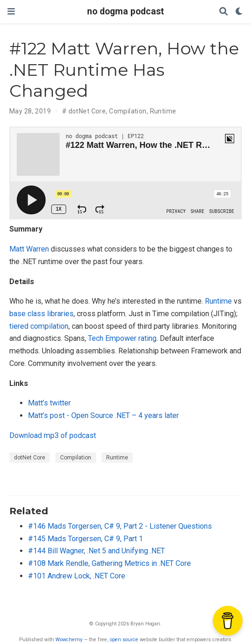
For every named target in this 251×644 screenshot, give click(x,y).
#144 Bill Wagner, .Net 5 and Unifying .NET (96, 551)
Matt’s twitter (49, 403)
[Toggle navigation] (11, 11)
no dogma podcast (125, 11)
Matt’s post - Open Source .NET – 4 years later (103, 415)
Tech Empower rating (122, 338)
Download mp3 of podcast (53, 435)
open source (124, 640)
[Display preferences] (239, 12)
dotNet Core (87, 111)
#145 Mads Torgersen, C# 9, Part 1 (85, 539)
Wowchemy (69, 640)
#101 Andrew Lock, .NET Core (77, 576)
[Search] (224, 12)
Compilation (128, 111)
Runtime (163, 111)
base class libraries (41, 314)
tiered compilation (39, 326)
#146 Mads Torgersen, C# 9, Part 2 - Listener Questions (120, 526)
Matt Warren (29, 249)
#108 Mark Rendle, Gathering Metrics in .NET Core (109, 563)
